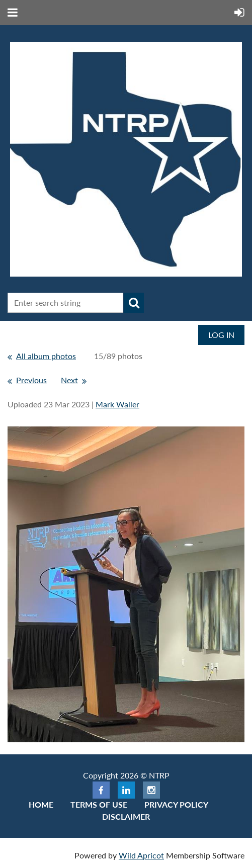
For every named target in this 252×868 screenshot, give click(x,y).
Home (41, 804)
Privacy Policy (176, 804)
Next (69, 380)
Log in (221, 335)
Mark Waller (117, 404)
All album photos (46, 356)
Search (134, 303)
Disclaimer (126, 816)
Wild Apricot (141, 855)
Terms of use (99, 804)
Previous (31, 380)
